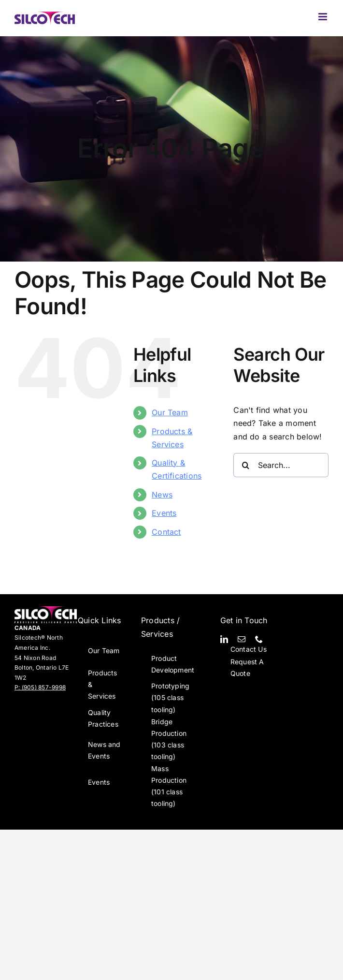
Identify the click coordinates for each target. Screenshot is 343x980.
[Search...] (281, 465)
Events (164, 513)
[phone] (259, 639)
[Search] (245, 465)
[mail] (242, 639)
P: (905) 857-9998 (40, 687)
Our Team (170, 412)
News (162, 495)
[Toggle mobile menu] (323, 17)
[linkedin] (224, 639)
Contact (166, 532)
